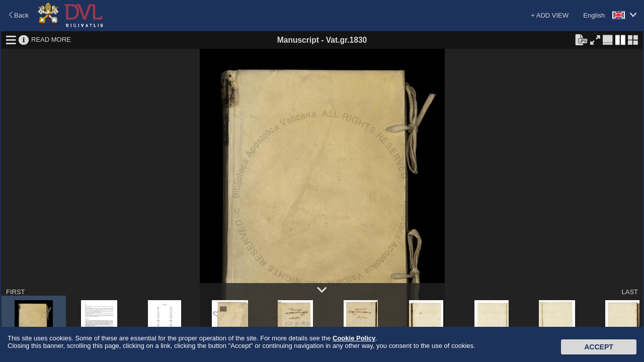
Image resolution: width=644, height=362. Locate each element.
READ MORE (51, 39)
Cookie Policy (354, 338)
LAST (630, 292)
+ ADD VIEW (550, 15)
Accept (599, 347)
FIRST (16, 292)
